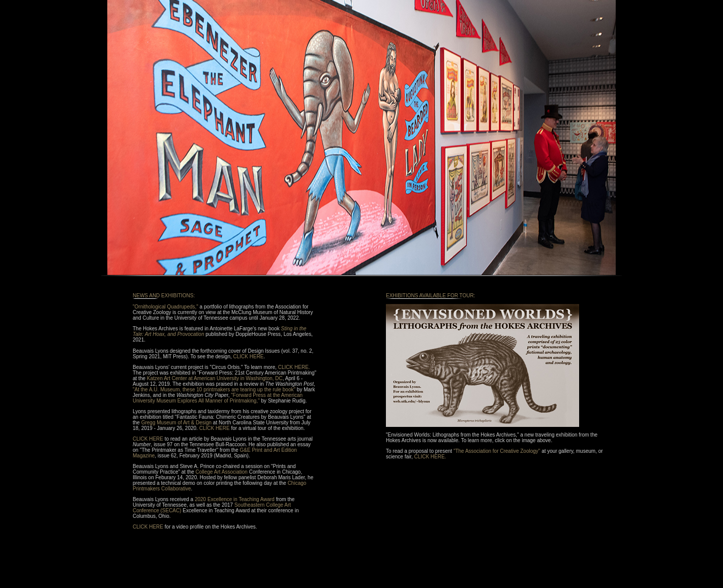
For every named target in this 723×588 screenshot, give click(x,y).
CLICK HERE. (294, 367)
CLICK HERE (249, 357)
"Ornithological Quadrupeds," (165, 307)
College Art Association (222, 472)
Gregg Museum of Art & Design (176, 423)
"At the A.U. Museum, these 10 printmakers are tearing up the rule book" (214, 390)
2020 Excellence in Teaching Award (235, 499)
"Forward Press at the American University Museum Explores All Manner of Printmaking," (218, 398)
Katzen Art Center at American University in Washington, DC (215, 378)
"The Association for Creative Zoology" (497, 451)
